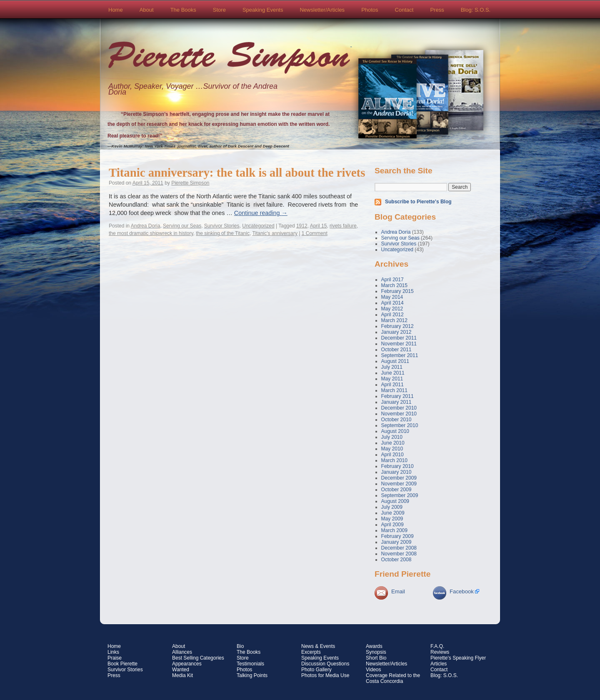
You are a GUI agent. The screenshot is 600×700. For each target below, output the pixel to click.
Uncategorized (258, 226)
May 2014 (392, 297)
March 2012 (394, 320)
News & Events (318, 646)
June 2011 (393, 373)
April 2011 (392, 385)
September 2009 (400, 495)
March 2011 (394, 390)
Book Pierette (122, 664)
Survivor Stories (222, 226)
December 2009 (399, 478)
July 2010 (392, 437)
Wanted (181, 670)
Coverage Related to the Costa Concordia (393, 678)
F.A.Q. (437, 646)
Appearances (187, 664)
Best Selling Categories (198, 658)
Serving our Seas (182, 226)
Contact (404, 10)
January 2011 (396, 402)
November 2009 (399, 484)
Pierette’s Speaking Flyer (458, 658)
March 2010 (394, 460)
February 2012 (397, 326)
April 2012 (392, 315)
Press (437, 10)
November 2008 (399, 554)
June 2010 (393, 443)
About (147, 10)
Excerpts (311, 652)
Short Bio (376, 658)
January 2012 (396, 332)
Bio (240, 646)
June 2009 (393, 513)
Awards (374, 646)
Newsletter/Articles (322, 10)
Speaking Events (263, 10)
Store (219, 10)
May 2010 (392, 449)
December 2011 (399, 338)
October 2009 (396, 490)
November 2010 (399, 414)
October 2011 (396, 350)
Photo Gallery (316, 670)
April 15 (319, 226)
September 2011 (400, 355)
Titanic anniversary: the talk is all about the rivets (237, 172)
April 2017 (392, 280)
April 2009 (392, 525)
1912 (302, 226)
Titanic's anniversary (275, 233)
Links (113, 652)
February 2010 (397, 466)
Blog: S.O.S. (476, 10)
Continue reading (261, 213)
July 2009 (392, 507)
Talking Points (252, 675)
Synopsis (376, 652)
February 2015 (397, 291)
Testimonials (250, 664)
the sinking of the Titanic (223, 233)
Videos (373, 670)
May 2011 (392, 379)
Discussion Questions (325, 664)
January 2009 (396, 542)
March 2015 (394, 285)
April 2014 (392, 303)
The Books (183, 10)
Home (116, 10)
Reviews (440, 652)
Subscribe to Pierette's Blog (418, 202)
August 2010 (395, 431)
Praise (115, 658)
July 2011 (392, 367)
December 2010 (399, 408)
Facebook (462, 591)
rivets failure (343, 226)
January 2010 (396, 472)
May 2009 (392, 519)
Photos (370, 10)
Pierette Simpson (229, 59)
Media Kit (182, 675)
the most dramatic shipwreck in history (151, 233)
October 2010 (396, 420)
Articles (439, 664)
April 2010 (392, 455)
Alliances (182, 652)
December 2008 (399, 548)
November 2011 (399, 344)
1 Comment (315, 233)
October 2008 (396, 560)
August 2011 (395, 361)
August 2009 (395, 501)
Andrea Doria (146, 226)
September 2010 (400, 425)
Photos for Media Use (325, 675)
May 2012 (392, 309)
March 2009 (394, 530)
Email (398, 591)
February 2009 (397, 536)
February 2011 (397, 396)
